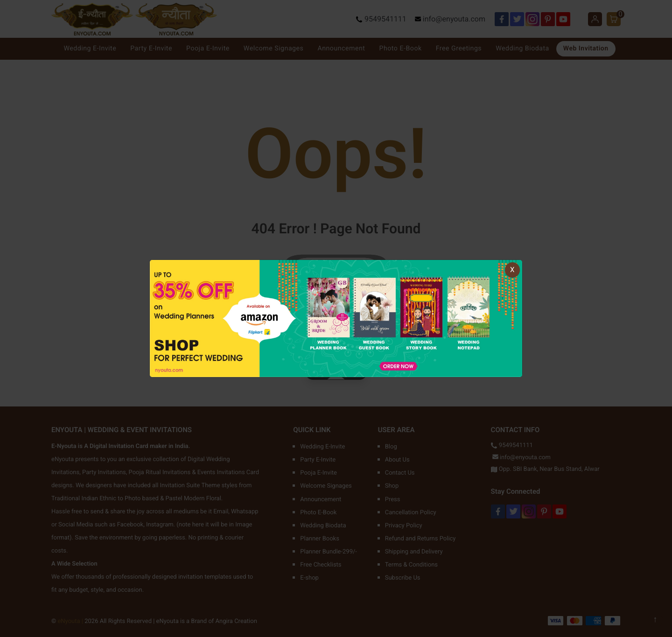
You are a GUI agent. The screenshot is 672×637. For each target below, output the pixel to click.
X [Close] (512, 270)
